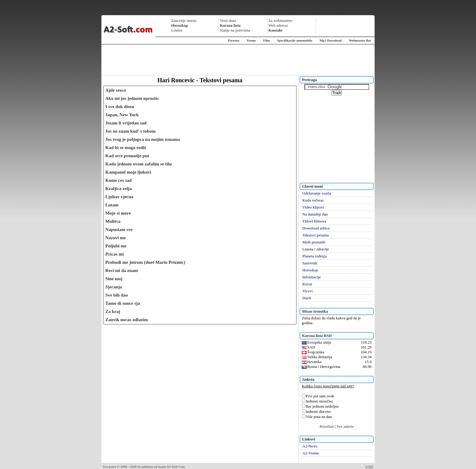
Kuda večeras (313, 200)
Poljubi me (116, 246)
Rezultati (327, 426)
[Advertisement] (238, 60)
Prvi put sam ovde (318, 396)
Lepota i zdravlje (316, 249)
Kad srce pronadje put (127, 156)
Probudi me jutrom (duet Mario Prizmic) (145, 262)
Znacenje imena (184, 20)
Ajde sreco (116, 90)
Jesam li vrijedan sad (126, 123)
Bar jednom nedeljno (320, 406)
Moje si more (118, 213)
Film (267, 40)
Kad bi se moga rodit (126, 148)
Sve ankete (345, 426)
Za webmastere (280, 20)
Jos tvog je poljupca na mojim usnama (143, 139)
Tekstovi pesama (316, 235)
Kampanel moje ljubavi (128, 172)
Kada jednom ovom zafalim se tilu (139, 164)
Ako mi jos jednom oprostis (132, 98)
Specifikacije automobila (295, 40)
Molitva (113, 221)
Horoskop (310, 270)
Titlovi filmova (314, 221)
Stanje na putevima (235, 30)
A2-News (310, 446)
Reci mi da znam (122, 270)
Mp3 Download (331, 40)
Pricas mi (114, 254)
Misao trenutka (315, 311)
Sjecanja (114, 287)
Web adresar (278, 25)
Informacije (312, 277)
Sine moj (114, 279)
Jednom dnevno (316, 411)
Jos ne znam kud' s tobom (130, 131)
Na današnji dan (315, 214)
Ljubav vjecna (119, 197)
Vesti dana (228, 20)
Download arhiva (316, 228)
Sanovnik (310, 263)
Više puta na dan (317, 417)
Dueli (307, 298)
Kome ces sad (119, 180)
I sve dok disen (120, 107)
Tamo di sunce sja (123, 303)
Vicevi (308, 291)
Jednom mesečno (317, 401)
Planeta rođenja (315, 256)
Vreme (251, 40)
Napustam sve (119, 229)
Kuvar (307, 284)
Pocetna (234, 40)
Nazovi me (116, 238)
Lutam (112, 205)
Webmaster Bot (360, 40)
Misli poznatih (314, 242)
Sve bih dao (117, 295)
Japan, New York (122, 115)
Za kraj (113, 311)
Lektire (177, 30)
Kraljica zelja (119, 189)
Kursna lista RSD (317, 336)
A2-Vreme (311, 453)
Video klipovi (313, 207)
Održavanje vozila (317, 193)
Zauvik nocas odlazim (127, 320)
